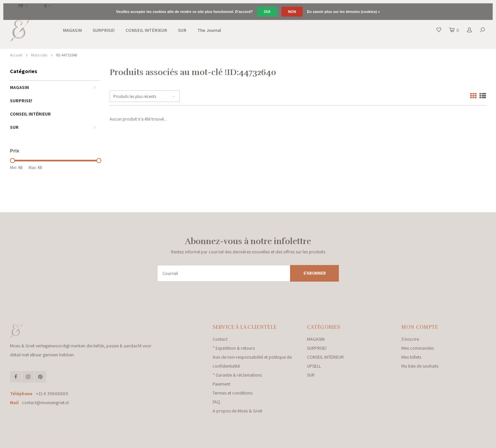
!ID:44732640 (67, 55)
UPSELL (314, 366)
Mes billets (411, 357)
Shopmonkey (145, 441)
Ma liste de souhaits (420, 366)
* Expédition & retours (234, 348)
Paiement (221, 384)
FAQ (216, 402)
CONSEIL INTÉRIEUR (146, 30)
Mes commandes (418, 348)
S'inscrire (410, 339)
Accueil (16, 55)
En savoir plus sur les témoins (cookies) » (343, 12)
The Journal (209, 30)
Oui (267, 12)
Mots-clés (39, 55)
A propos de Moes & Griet (237, 411)
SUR (182, 30)
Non (292, 12)
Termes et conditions (233, 393)
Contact (220, 339)
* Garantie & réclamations (237, 375)
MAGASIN (72, 30)
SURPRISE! (104, 30)
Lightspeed (101, 441)
